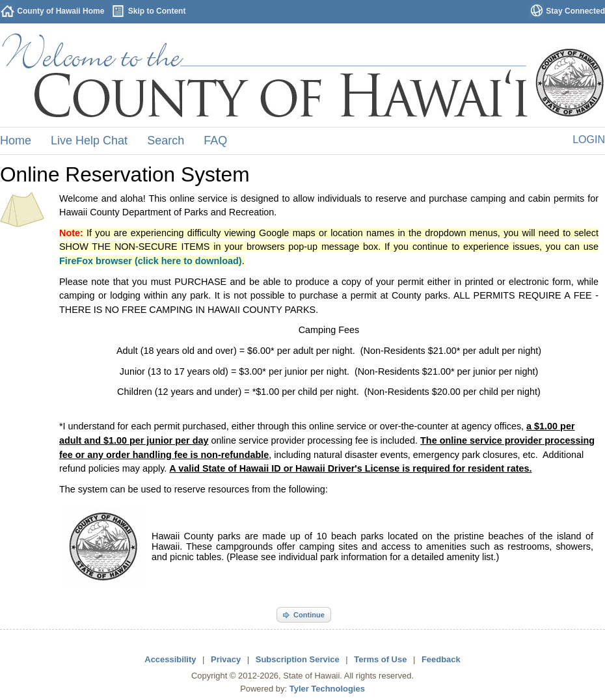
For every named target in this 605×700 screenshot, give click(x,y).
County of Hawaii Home (60, 11)
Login (589, 140)
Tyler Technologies (327, 689)
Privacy (226, 659)
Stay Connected (575, 11)
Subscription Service (298, 659)
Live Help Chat (89, 141)
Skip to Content (157, 11)
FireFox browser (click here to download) (151, 261)
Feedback (441, 659)
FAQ (215, 141)
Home (16, 141)
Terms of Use (380, 659)
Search (166, 141)
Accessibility (170, 659)
